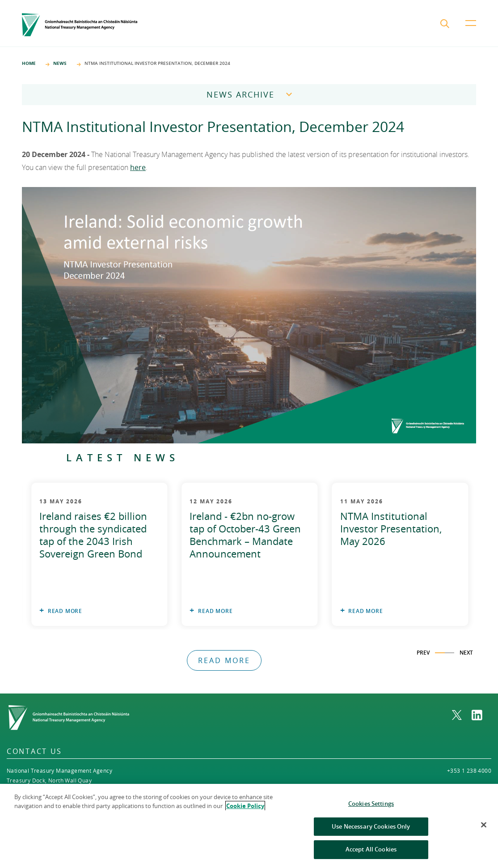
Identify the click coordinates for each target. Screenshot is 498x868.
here (138, 167)
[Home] (80, 25)
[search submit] (446, 25)
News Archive (241, 94)
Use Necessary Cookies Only (371, 831)
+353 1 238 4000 (469, 770)
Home (29, 63)
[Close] (484, 830)
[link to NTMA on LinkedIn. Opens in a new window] (481, 715)
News (60, 63)
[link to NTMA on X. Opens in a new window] (462, 715)
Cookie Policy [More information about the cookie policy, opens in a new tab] (245, 810)
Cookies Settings (371, 808)
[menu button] (471, 30)
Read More (65, 611)
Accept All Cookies (371, 854)
